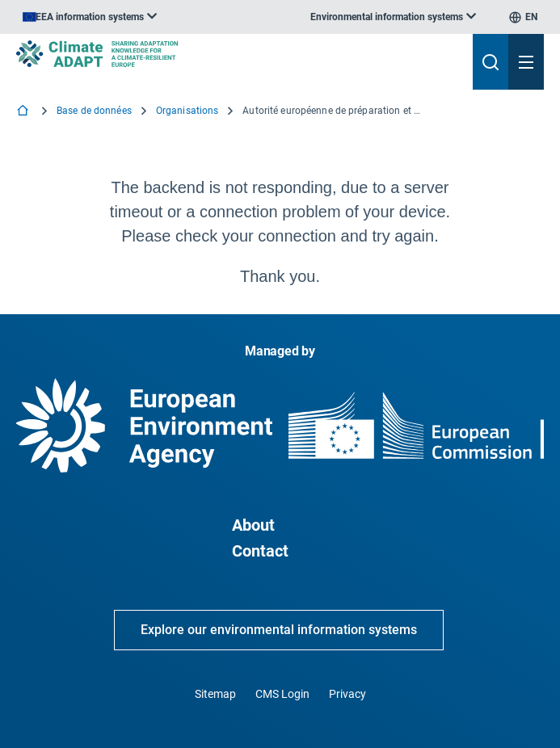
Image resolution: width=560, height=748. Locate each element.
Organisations (187, 111)
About (253, 525)
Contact (260, 551)
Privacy (347, 694)
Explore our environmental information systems (279, 630)
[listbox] (90, 17)
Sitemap (215, 694)
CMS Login (282, 694)
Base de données (94, 111)
